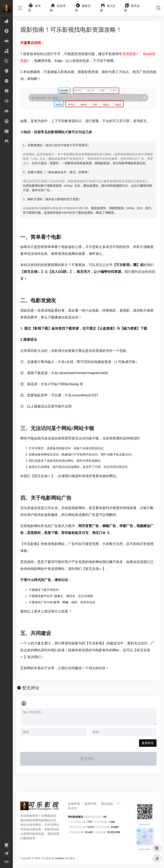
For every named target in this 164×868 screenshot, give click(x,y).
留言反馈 (31, 272)
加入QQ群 (59, 272)
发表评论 (148, 743)
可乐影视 (123, 265)
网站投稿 (107, 804)
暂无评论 (31, 688)
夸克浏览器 (127, 54)
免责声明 (90, 804)
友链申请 (74, 804)
